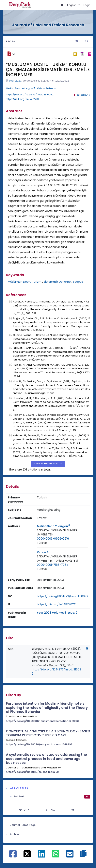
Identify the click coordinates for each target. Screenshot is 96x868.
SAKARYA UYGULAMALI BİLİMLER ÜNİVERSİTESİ (57, 532)
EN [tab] (76, 41)
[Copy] (87, 649)
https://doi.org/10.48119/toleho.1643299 (32, 772)
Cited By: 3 (84, 95)
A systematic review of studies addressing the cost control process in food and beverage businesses (46, 759)
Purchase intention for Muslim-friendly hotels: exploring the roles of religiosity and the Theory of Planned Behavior (47, 708)
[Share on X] (27, 854)
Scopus (78, 282)
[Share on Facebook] (13, 856)
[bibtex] (75, 54)
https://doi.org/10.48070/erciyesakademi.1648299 (39, 744)
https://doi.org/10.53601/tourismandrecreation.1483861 (42, 721)
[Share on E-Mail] (70, 856)
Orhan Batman (47, 88)
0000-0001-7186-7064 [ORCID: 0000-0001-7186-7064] (53, 565)
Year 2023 (15, 81)
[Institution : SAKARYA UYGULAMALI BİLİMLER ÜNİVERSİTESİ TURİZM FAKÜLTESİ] (63, 559)
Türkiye (42, 543)
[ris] (82, 54)
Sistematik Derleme (57, 282)
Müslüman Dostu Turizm (25, 282)
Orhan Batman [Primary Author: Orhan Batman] (48, 552)
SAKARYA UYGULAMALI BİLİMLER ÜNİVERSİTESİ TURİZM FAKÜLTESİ (57, 559)
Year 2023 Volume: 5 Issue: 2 (57, 613)
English (72, 5)
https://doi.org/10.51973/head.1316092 (30, 95)
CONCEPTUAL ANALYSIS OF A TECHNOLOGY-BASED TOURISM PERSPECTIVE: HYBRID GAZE (48, 733)
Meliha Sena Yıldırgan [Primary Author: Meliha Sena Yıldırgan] (54, 526)
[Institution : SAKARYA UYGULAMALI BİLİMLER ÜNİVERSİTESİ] (63, 532)
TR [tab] (87, 41)
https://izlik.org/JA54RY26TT (23, 99)
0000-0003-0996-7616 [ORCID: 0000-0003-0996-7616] (53, 539)
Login (87, 5)
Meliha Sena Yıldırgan (21, 88)
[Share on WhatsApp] (56, 856)
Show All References (46, 464)
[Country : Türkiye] (42, 543)
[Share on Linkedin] (41, 856)
